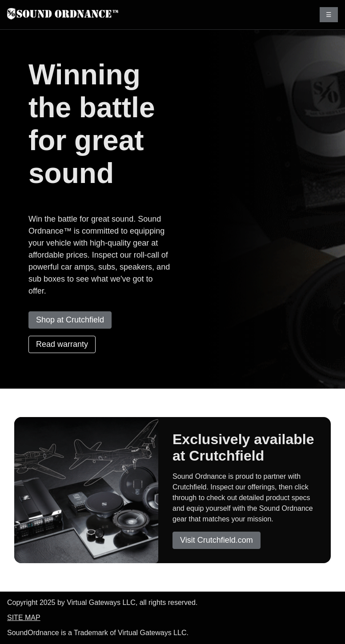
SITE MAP (24, 618)
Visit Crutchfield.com (217, 540)
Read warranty (62, 344)
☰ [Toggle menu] (329, 15)
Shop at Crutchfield (70, 320)
